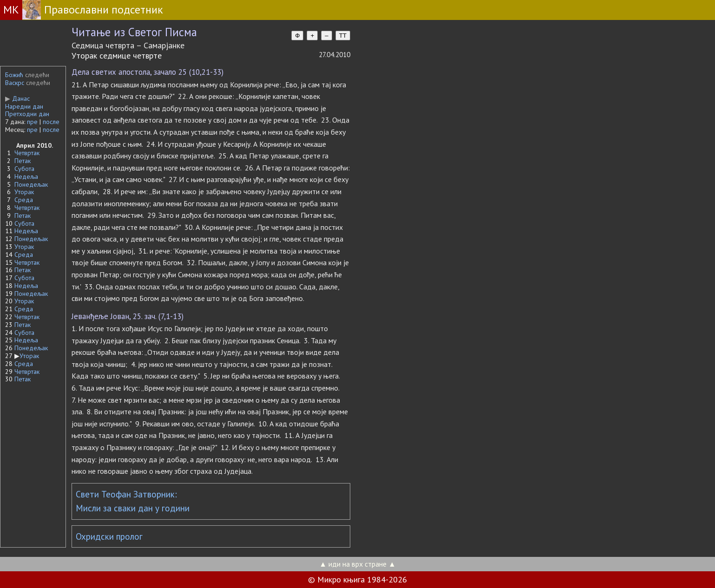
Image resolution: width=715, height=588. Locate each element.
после (51, 122)
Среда (24, 200)
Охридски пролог (109, 536)
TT (343, 36)
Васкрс (15, 83)
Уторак (24, 192)
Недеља (26, 176)
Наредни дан (24, 106)
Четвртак (27, 153)
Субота (24, 169)
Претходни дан (27, 114)
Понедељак (31, 184)
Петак (23, 161)
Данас (17, 98)
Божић (14, 75)
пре (32, 122)
